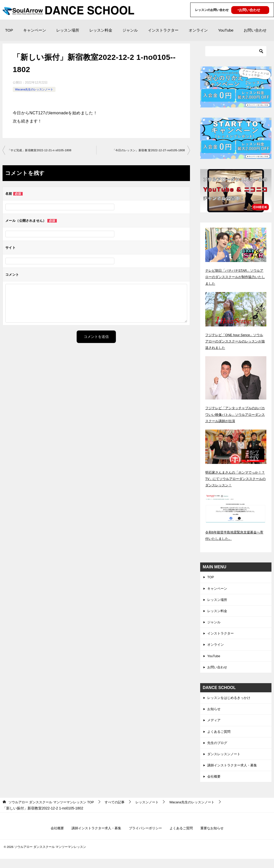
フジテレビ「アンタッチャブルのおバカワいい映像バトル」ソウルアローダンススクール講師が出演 (236, 414)
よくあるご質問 (220, 738)
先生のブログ (218, 750)
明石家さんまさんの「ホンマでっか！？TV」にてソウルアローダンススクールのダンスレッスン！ (234, 479)
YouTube (226, 30)
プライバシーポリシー (146, 837)
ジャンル (130, 30)
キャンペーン (35, 30)
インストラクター (163, 30)
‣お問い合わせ (249, 10)
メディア (214, 726)
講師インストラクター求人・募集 (234, 773)
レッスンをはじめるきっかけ (230, 702)
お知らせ (214, 714)
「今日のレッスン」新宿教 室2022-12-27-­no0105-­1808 (145, 150)
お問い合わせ (255, 30)
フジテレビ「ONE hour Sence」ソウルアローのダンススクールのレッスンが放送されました (236, 341)
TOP (9, 30)
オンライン (198, 30)
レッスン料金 (101, 30)
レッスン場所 (68, 30)
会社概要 (214, 785)
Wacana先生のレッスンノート (36, 89)
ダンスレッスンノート (225, 761)
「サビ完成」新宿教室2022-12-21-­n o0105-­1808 (42, 150)
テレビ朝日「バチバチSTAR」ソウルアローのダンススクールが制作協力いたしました (236, 277)
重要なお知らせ (216, 837)
